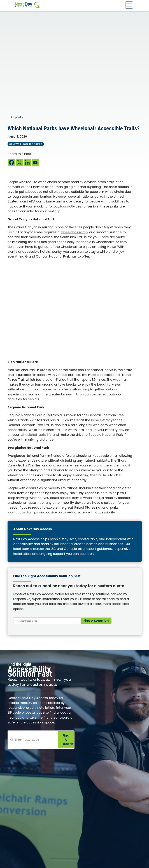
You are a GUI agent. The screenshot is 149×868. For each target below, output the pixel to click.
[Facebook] (11, 162)
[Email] (35, 162)
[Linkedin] (27, 162)
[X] (19, 162)
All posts (15, 117)
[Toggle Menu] (129, 5)
